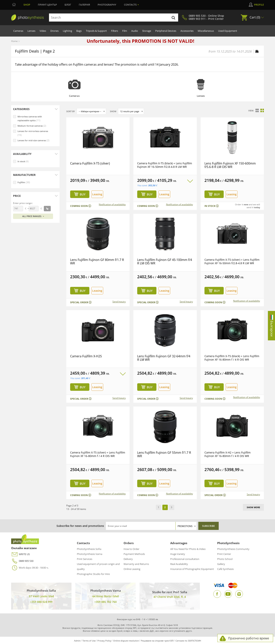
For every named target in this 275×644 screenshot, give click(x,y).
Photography (107, 5)
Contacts (130, 5)
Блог (68, 5)
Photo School (225, 559)
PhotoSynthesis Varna (90, 554)
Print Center (224, 554)
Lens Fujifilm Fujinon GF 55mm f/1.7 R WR (164, 454)
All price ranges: (32, 216)
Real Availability (179, 564)
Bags (79, 31)
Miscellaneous (206, 31)
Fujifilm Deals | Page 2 (35, 51)
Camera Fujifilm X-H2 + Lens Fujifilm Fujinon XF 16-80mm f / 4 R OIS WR (228, 454)
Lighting (67, 31)
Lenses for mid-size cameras (33, 140)
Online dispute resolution (126, 641)
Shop (27, 5)
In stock (23, 161)
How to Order (131, 549)
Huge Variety (178, 554)
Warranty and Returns (136, 564)
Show (113, 111)
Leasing (97, 194)
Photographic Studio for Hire (93, 574)
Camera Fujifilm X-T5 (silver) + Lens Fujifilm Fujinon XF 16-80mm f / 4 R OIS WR (98, 454)
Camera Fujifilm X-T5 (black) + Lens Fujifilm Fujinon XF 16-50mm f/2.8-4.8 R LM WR (165, 165)
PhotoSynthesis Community (233, 549)
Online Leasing (132, 569)
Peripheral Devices (166, 31)
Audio (135, 31)
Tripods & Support (96, 31)
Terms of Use (89, 641)
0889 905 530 (22, 561)
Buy (83, 194)
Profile (259, 5)
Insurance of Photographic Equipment (192, 569)
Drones (54, 31)
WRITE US (20, 554)
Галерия (84, 5)
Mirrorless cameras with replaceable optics (30, 119)
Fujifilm (24, 182)
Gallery (221, 564)
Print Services (85, 559)
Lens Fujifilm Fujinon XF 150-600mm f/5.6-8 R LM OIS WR (230, 165)
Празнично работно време (249, 638)
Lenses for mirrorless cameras (33, 133)
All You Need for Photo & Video (188, 549)
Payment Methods (134, 554)
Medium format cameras (32, 126)
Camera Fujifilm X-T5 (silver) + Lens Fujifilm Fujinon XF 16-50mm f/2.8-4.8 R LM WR (232, 261)
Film (125, 31)
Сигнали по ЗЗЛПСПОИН (188, 641)
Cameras (18, 31)
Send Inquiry (119, 302)
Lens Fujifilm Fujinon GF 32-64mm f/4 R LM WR (164, 358)
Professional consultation (185, 559)
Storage (147, 31)
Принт (47, 5)
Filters (115, 31)
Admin (77, 641)
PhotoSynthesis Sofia (89, 549)
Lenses (31, 31)
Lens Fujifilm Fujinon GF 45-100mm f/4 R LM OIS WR (165, 261)
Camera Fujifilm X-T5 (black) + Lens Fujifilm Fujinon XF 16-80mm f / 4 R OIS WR (232, 358)
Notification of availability (112, 205)
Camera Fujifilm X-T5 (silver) (90, 163)
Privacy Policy (104, 641)
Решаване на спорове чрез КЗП (157, 641)
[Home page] (257, 51)
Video (43, 31)
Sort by (71, 111)
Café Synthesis (225, 569)
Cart (255, 17)
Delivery (128, 559)
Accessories (187, 31)
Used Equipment (228, 31)
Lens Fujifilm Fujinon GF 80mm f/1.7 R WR (97, 261)
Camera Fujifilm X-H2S (86, 356)
